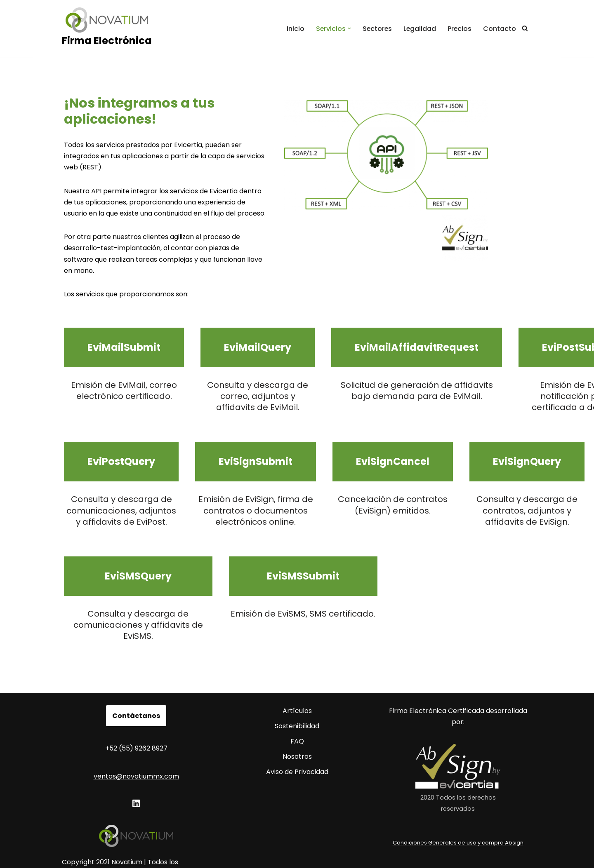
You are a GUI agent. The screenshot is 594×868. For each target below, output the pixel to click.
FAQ (297, 726)
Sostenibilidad (297, 710)
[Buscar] (525, 29)
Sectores (376, 29)
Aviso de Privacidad (297, 756)
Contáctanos (136, 700)
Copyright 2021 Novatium (102, 846)
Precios (459, 29)
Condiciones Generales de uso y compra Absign (458, 827)
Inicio (293, 29)
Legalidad (419, 29)
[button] (348, 28)
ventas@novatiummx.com (136, 760)
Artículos (297, 695)
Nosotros (297, 741)
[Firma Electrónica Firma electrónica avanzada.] (107, 28)
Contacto (500, 29)
